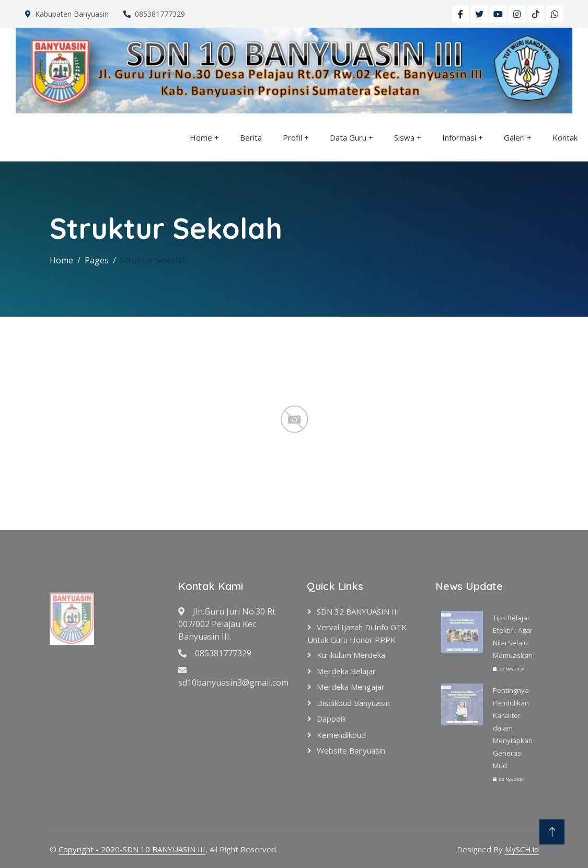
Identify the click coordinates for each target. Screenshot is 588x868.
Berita (251, 137)
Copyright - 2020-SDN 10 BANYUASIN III (132, 849)
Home (201, 137)
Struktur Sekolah (154, 260)
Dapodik (331, 719)
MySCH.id (522, 849)
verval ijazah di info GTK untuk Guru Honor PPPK (357, 633)
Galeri (514, 137)
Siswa (404, 137)
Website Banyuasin (351, 750)
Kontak (565, 137)
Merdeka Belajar (346, 671)
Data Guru (348, 137)
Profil (292, 137)
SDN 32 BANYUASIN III (358, 611)
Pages (97, 260)
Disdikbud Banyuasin (353, 703)
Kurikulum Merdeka (351, 655)
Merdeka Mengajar (351, 687)
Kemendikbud (341, 735)
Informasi (459, 137)
